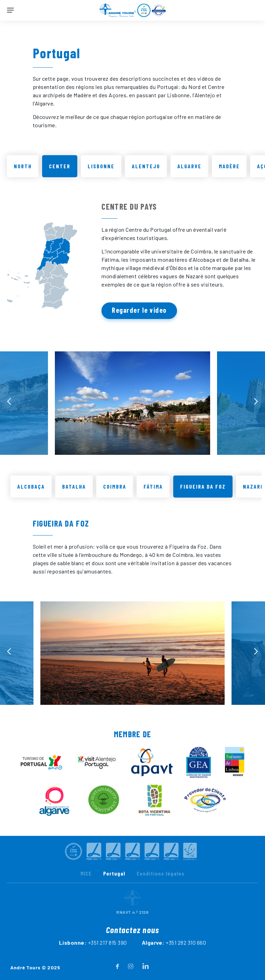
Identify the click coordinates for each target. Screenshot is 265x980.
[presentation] (9, 406)
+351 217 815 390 (107, 956)
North (23, 166)
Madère (229, 166)
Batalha (74, 491)
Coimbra (115, 491)
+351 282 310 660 (186, 956)
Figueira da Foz (203, 491)
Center (60, 166)
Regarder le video (139, 310)
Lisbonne (101, 166)
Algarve (189, 166)
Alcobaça (31, 491)
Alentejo (146, 166)
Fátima (153, 491)
